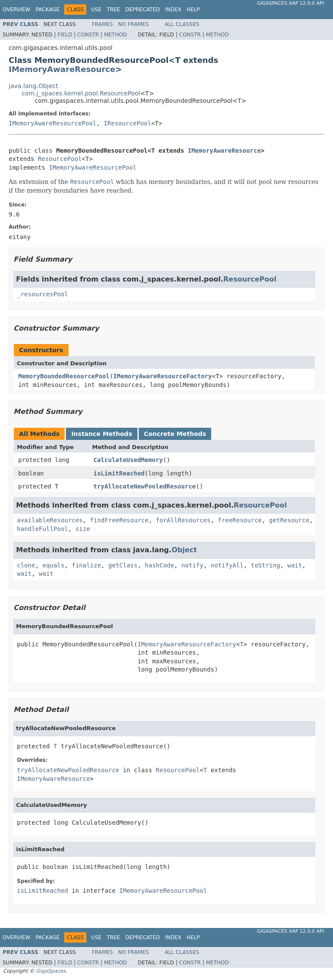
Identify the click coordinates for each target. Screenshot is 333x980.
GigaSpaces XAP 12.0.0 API (291, 3)
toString (266, 565)
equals (54, 565)
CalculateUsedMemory (128, 460)
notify (192, 565)
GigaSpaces (51, 971)
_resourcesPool (42, 294)
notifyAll (227, 565)
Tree (113, 10)
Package (47, 10)
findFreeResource (119, 520)
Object (184, 550)
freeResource (240, 520)
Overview (16, 10)
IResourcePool (127, 123)
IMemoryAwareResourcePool (52, 123)
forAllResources (183, 520)
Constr (88, 35)
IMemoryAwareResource (62, 69)
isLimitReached (119, 473)
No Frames (133, 24)
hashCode (159, 565)
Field (65, 35)
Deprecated (143, 10)
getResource (289, 520)
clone (26, 565)
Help (193, 10)
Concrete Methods (175, 434)
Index (173, 10)
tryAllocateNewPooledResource (145, 486)
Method (116, 35)
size (83, 529)
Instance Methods (101, 434)
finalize (86, 565)
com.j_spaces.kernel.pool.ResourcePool (81, 93)
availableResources (50, 520)
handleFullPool (42, 529)
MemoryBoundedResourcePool (64, 376)
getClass (123, 565)
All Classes (182, 24)
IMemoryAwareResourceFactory (163, 376)
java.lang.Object (33, 86)
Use (96, 10)
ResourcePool (60, 159)
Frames (103, 24)
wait (295, 565)
